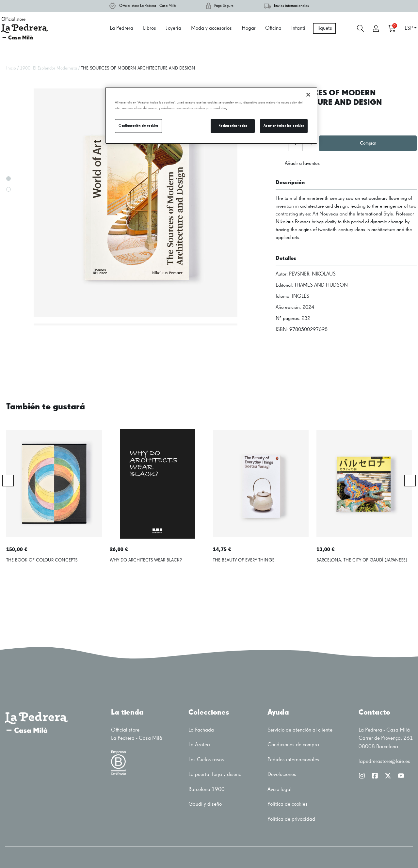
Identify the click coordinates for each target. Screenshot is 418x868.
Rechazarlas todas (233, 126)
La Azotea (199, 745)
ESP (409, 28)
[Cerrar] (308, 95)
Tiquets (324, 28)
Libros (150, 28)
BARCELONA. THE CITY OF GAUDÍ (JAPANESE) (362, 560)
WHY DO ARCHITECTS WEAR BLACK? (146, 560)
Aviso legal (280, 789)
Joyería (174, 28)
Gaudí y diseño (205, 804)
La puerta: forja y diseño (215, 774)
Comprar (368, 143)
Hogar (249, 28)
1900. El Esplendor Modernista (48, 68)
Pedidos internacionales (293, 760)
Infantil (299, 28)
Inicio (11, 68)
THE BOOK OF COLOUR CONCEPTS (42, 560)
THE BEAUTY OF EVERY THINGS (244, 560)
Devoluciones (282, 774)
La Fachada (201, 730)
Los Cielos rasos (206, 760)
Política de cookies (288, 804)
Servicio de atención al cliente (300, 730)
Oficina (273, 28)
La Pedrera (121, 28)
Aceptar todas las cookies (284, 126)
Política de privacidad (291, 819)
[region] (211, 115)
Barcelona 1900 (207, 789)
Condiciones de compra (293, 745)
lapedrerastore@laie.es (384, 761)
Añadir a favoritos (298, 164)
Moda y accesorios (211, 28)
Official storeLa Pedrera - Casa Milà (137, 734)
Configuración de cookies (138, 126)
